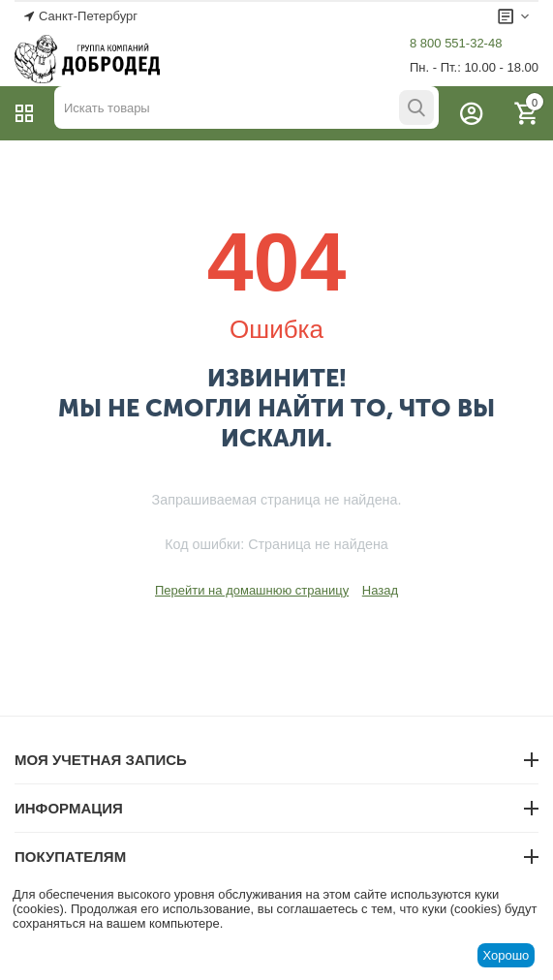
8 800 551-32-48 (456, 43)
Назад (380, 590)
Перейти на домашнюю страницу (252, 590)
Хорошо (506, 955)
